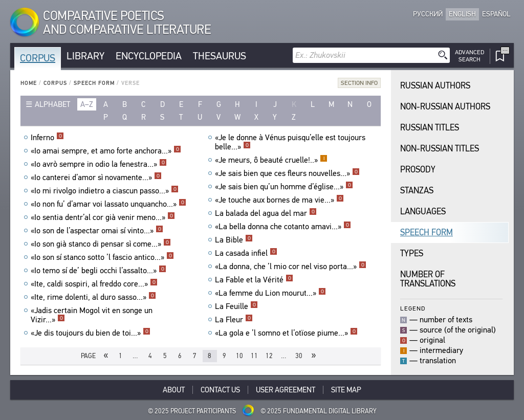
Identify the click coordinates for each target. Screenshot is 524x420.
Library (85, 56)
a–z (87, 104)
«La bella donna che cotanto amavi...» (283, 227)
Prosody (418, 170)
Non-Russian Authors (445, 107)
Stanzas (417, 191)
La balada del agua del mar (266, 213)
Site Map (346, 390)
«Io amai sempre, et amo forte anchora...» (106, 151)
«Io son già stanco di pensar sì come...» (101, 244)
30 (299, 356)
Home (29, 83)
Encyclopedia (149, 56)
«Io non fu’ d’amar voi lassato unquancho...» (108, 204)
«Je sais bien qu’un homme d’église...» (284, 187)
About (174, 390)
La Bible (234, 240)
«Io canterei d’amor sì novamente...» (96, 178)
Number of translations (428, 279)
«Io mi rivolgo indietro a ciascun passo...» (105, 191)
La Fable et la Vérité (254, 280)
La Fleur (234, 320)
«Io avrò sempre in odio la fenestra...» (99, 164)
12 (269, 356)
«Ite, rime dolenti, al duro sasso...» (93, 297)
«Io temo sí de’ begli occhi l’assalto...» (99, 271)
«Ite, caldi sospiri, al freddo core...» (94, 284)
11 (254, 356)
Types (412, 253)
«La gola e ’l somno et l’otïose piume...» (286, 333)
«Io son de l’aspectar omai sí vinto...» (97, 231)
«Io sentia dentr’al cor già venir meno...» (103, 217)
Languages (423, 212)
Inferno (47, 138)
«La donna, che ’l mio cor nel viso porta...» (291, 267)
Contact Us (220, 390)
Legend (413, 308)
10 (239, 356)
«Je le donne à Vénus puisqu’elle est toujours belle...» (290, 142)
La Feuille (236, 306)
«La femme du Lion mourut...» (270, 293)
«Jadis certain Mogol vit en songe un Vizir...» (92, 315)
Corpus (38, 58)
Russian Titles (430, 128)
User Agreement (286, 390)
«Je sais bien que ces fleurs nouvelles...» (287, 173)
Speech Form (94, 83)
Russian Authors (435, 86)
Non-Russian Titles (440, 149)
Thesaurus (220, 56)
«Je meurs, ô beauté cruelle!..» (271, 160)
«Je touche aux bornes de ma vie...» (279, 200)
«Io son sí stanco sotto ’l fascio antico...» (102, 257)
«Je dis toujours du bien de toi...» (91, 333)
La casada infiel (246, 253)
